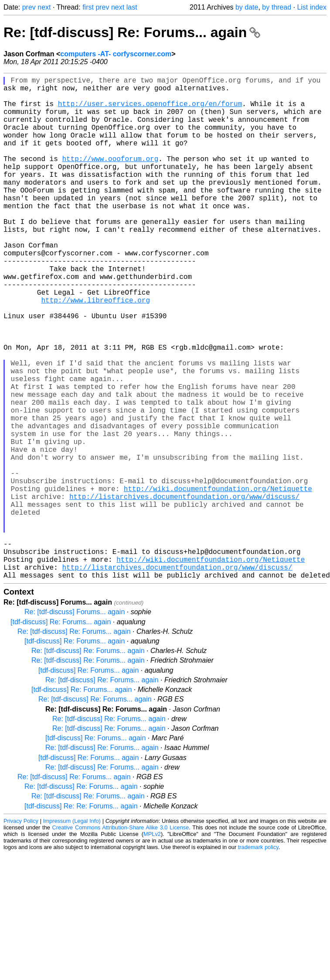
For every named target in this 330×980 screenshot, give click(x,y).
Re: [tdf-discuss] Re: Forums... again (132, 32)
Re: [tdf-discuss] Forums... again (75, 724)
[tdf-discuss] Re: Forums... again (61, 734)
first (88, 7)
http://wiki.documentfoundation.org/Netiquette (218, 581)
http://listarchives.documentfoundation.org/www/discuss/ (184, 591)
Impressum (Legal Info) (72, 933)
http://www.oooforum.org (110, 178)
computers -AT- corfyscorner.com (116, 54)
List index (312, 7)
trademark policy (258, 959)
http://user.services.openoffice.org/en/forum (150, 110)
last (132, 7)
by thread (277, 7)
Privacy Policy (21, 933)
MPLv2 (152, 946)
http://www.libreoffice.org (95, 351)
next (44, 7)
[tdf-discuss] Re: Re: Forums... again (81, 918)
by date (247, 7)
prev (29, 7)
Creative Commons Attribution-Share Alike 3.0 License (121, 939)
